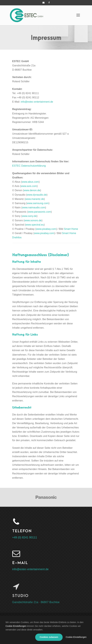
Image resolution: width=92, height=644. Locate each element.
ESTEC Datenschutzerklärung (29, 166)
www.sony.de (29, 216)
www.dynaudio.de (37, 195)
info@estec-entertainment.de (37, 102)
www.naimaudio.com (34, 207)
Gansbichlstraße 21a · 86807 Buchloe (36, 605)
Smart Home (71, 229)
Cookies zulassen (49, 637)
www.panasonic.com (39, 212)
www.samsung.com (38, 203)
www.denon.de (32, 190)
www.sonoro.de (33, 220)
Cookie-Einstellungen (16, 626)
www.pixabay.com (46, 229)
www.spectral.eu (35, 225)
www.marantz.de (35, 199)
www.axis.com (29, 186)
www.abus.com (30, 182)
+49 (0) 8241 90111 (25, 537)
